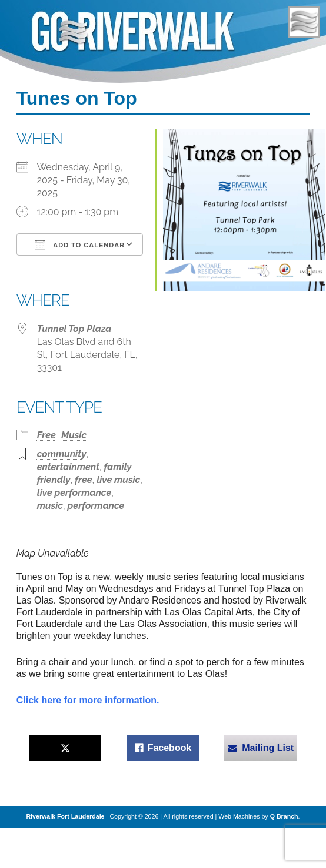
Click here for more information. (88, 700)
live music (118, 480)
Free (46, 435)
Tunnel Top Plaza (74, 329)
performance (96, 506)
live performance (74, 493)
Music (74, 435)
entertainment (68, 467)
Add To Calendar (80, 244)
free (83, 480)
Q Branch (284, 816)
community (62, 454)
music (50, 506)
